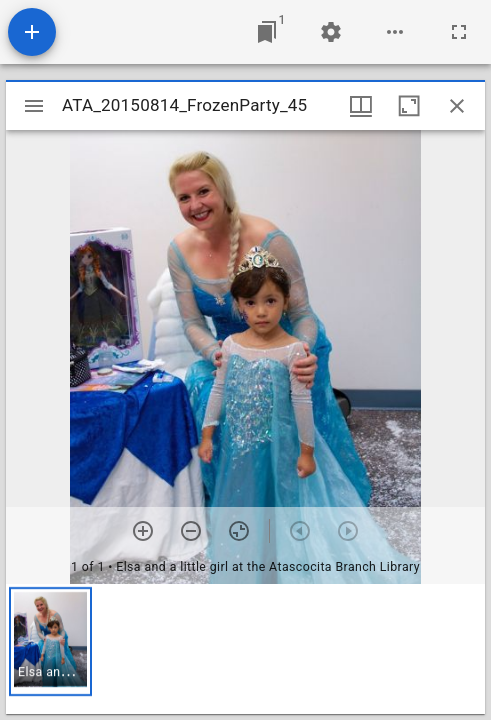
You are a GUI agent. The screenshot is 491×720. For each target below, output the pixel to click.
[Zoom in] (143, 531)
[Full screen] (459, 32)
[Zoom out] (191, 531)
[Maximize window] (409, 106)
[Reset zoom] (239, 531)
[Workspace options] (395, 32)
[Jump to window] (267, 32)
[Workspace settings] (331, 32)
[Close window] (457, 106)
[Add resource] (32, 32)
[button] (50, 641)
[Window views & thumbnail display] (361, 106)
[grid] (245, 649)
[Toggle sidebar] (34, 106)
